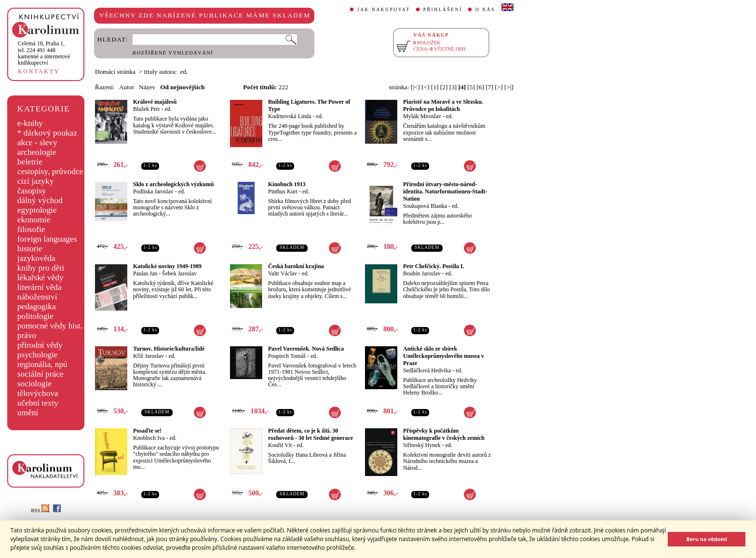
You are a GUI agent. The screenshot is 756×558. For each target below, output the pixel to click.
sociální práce (40, 374)
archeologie (37, 152)
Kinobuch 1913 (287, 184)
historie (30, 249)
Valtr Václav (283, 273)
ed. (168, 109)
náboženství (37, 297)
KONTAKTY (39, 71)
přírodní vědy (40, 345)
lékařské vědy (40, 278)
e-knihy (30, 123)
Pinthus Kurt (283, 191)
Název (147, 87)
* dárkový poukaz (47, 133)
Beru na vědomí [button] (707, 539)
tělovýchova (38, 393)
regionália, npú (42, 364)
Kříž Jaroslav (148, 356)
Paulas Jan (145, 273)
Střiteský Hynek (422, 445)
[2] (444, 87)
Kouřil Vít (280, 445)
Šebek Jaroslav (179, 273)
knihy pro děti (41, 268)
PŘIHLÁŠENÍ (443, 10)
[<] (425, 87)
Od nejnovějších (182, 87)
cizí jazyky (36, 181)
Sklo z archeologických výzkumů (173, 184)
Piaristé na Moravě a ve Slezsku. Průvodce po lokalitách (443, 105)
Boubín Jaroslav (422, 273)
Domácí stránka (115, 72)
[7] (489, 87)
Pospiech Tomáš (287, 356)
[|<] (415, 87)
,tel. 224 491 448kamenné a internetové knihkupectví (44, 53)
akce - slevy (37, 143)
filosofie (31, 229)
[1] (435, 87)
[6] (480, 87)
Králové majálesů (155, 102)
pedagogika (37, 306)
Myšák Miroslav (422, 116)
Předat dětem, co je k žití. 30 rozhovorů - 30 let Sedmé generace (310, 434)
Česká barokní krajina (296, 266)
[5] (472, 87)
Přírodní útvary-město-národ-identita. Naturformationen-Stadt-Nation (445, 191)
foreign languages (47, 239)
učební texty (38, 403)
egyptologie (37, 210)
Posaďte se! (147, 431)
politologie (35, 316)
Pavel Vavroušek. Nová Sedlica (306, 349)
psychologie (38, 355)
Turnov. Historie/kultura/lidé (169, 349)
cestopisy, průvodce (50, 171)
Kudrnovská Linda (290, 116)
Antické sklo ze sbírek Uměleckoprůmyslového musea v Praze (444, 356)
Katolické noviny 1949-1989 (167, 266)
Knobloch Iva (149, 438)
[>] (499, 87)
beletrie (30, 162)
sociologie (34, 384)
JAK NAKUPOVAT (384, 10)
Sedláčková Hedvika (427, 370)
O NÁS (485, 10)
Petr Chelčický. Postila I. (434, 266)
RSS (40, 510)
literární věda (40, 287)
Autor (127, 87)
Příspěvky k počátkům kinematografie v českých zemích (444, 434)
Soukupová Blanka (425, 206)
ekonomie (34, 220)
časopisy (32, 191)
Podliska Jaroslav (153, 191)
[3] (453, 87)
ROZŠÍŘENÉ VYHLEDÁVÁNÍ (173, 53)
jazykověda (36, 258)
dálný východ (40, 200)
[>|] (509, 87)
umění (28, 413)
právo (27, 335)
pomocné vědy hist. (50, 326)
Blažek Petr (147, 109)
